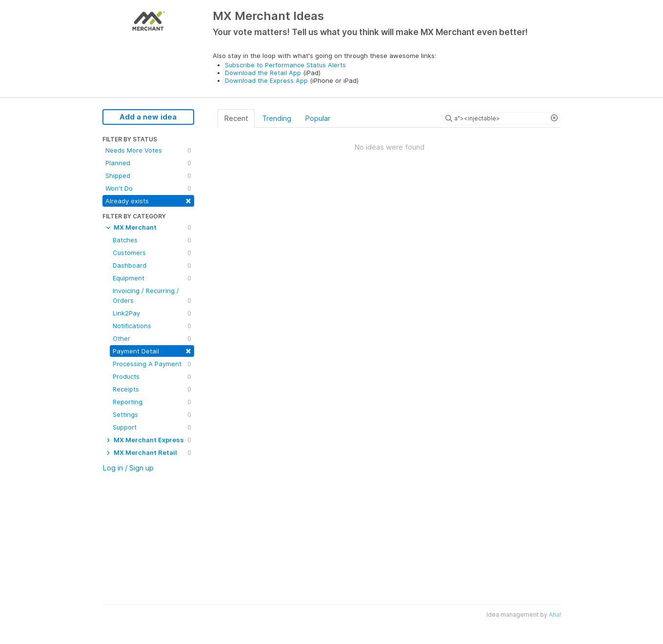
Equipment (152, 278)
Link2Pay (152, 313)
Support (152, 427)
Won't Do (148, 188)
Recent (236, 118)
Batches (152, 240)
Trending (277, 118)
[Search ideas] (501, 118)
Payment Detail (152, 350)
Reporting (152, 402)
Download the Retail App (263, 73)
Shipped (148, 176)
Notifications (152, 326)
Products (152, 376)
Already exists (148, 200)
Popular (318, 118)
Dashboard (152, 265)
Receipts (152, 389)
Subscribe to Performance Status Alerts (285, 65)
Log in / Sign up (128, 468)
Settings (152, 414)
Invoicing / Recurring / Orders (152, 296)
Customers (152, 253)
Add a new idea (148, 117)
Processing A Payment (152, 364)
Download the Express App (266, 80)
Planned (148, 163)
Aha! (555, 615)
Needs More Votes (148, 150)
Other (152, 338)
